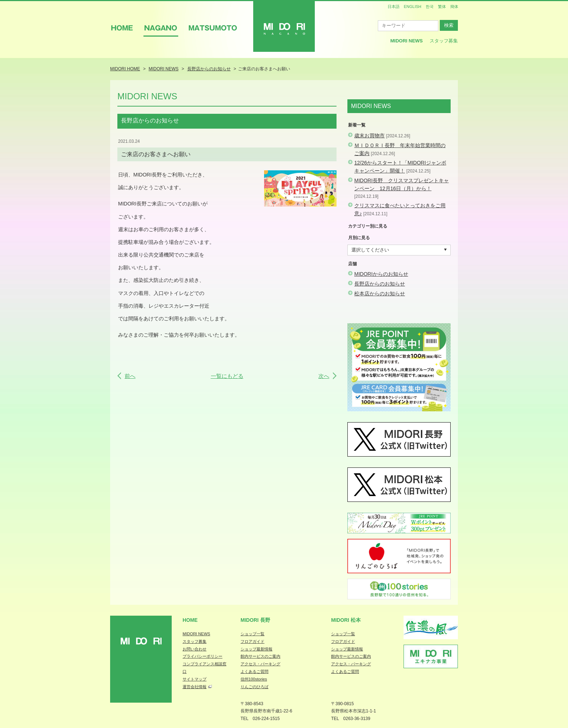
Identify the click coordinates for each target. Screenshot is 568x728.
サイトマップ (195, 679)
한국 (430, 7)
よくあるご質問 (254, 671)
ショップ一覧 (252, 634)
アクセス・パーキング (260, 664)
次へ (324, 376)
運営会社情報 (195, 687)
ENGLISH (413, 7)
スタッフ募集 (444, 41)
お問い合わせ (195, 649)
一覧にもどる (227, 376)
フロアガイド (252, 641)
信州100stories (254, 679)
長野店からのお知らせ (380, 284)
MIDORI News (406, 41)
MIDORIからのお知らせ (381, 274)
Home (190, 620)
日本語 (394, 7)
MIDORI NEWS (196, 634)
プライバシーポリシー (202, 656)
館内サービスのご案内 (260, 656)
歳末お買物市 (369, 136)
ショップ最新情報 (256, 649)
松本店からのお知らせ (380, 294)
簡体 (454, 7)
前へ (130, 376)
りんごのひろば (254, 687)
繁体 (442, 7)
